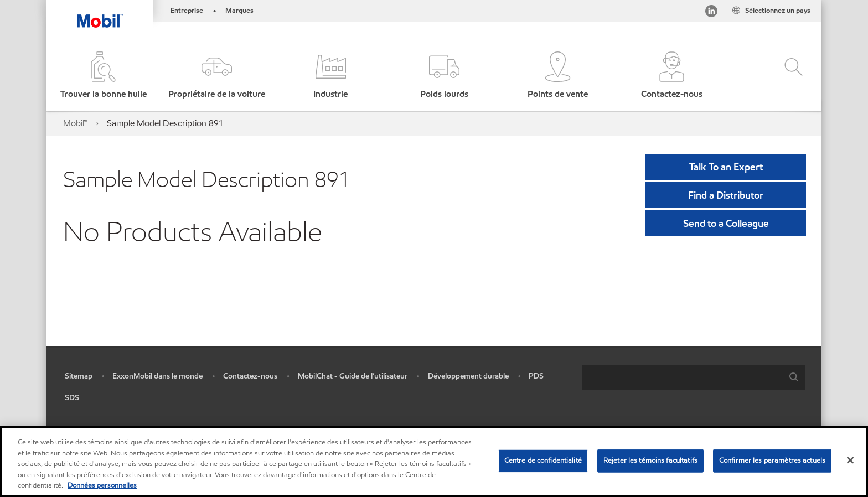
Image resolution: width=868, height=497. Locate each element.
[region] (434, 462)
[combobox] (694, 378)
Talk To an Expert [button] (726, 167)
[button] (217, 76)
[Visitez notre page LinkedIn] (711, 13)
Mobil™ (75, 123)
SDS (72, 398)
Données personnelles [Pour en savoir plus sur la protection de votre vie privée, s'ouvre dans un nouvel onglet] (102, 485)
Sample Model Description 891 (165, 123)
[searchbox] (683, 378)
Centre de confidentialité (543, 460)
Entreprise (187, 11)
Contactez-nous (250, 376)
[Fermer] (850, 460)
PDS (536, 376)
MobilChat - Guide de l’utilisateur (353, 376)
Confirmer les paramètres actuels (772, 460)
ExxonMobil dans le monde (157, 376)
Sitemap (79, 376)
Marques (239, 11)
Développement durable (468, 376)
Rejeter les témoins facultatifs (650, 460)
